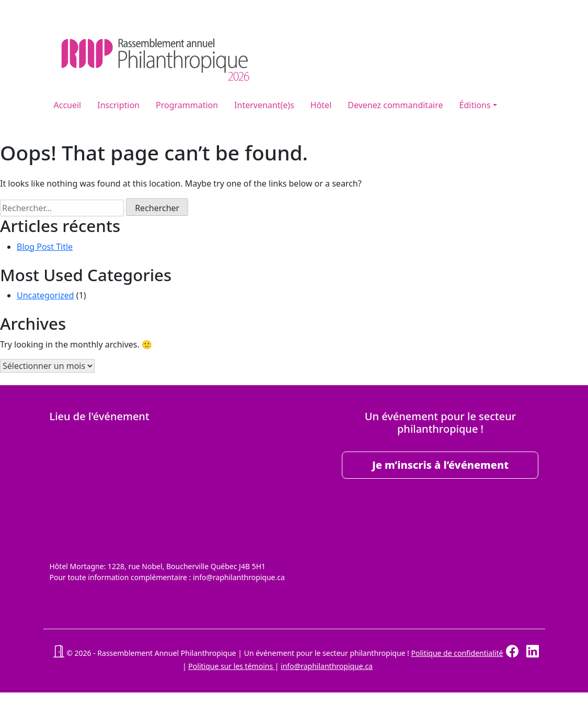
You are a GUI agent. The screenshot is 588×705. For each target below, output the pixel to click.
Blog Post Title (45, 247)
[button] (59, 653)
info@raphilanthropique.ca (327, 666)
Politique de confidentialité (457, 653)
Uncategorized (45, 295)
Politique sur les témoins (231, 666)
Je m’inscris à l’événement (440, 465)
